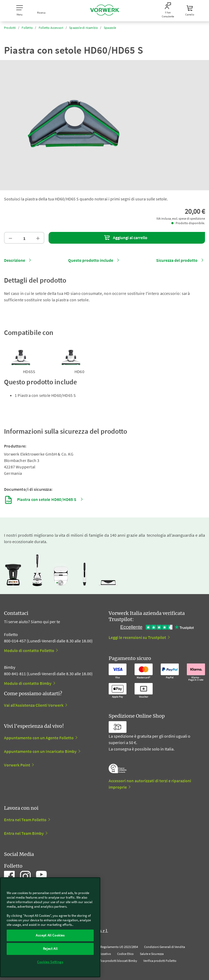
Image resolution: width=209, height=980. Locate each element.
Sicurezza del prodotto (177, 260)
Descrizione (15, 260)
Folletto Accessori (51, 28)
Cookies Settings (50, 962)
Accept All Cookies (50, 935)
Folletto (27, 28)
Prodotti (10, 28)
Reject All (50, 949)
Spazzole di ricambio (84, 28)
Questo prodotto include (91, 260)
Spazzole (110, 28)
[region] (50, 927)
